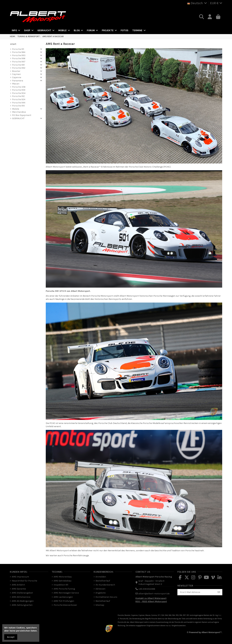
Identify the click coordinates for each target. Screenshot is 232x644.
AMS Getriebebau (63, 581)
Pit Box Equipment (22, 115)
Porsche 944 (19, 103)
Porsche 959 (19, 90)
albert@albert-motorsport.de (154, 594)
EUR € (216, 3)
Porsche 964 (19, 52)
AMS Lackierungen (63, 597)
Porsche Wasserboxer (65, 605)
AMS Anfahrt (18, 585)
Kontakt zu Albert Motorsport (151, 598)
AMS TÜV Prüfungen (64, 601)
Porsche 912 (18, 96)
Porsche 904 (19, 93)
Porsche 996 (19, 58)
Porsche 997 (19, 62)
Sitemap (100, 605)
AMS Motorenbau (63, 577)
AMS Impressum (20, 577)
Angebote (101, 593)
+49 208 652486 (147, 589)
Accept (11, 637)
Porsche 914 (18, 106)
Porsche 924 (19, 99)
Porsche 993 (19, 55)
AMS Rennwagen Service (66, 593)
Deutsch (198, 3)
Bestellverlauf (103, 581)
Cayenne (17, 77)
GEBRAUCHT (18, 118)
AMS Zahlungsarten (22, 605)
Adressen (100, 589)
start (13, 44)
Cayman (16, 74)
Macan (16, 84)
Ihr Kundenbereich (105, 585)
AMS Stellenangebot (22, 593)
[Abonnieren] (219, 592)
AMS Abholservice (21, 597)
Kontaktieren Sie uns (106, 597)
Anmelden (101, 577)
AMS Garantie (19, 589)
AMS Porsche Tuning (64, 589)
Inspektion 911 (61, 585)
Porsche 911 (18, 49)
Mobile (16, 109)
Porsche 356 (19, 87)
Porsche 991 (18, 65)
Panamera (18, 81)
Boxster (16, 71)
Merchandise (19, 112)
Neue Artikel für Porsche (24, 581)
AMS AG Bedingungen (23, 601)
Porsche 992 (19, 68)
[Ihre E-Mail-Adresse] (197, 592)
